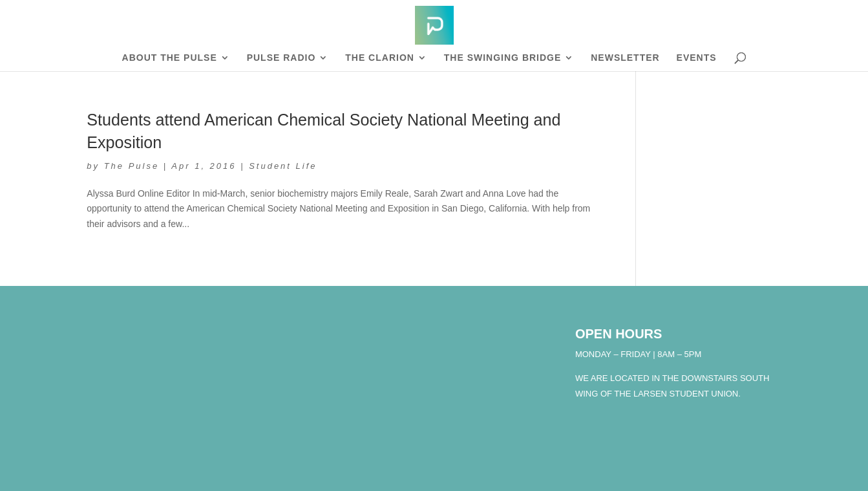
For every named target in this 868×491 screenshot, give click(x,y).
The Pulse (132, 166)
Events (697, 58)
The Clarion (380, 58)
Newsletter (625, 58)
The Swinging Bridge (503, 58)
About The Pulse (170, 58)
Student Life (283, 166)
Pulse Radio (281, 58)
